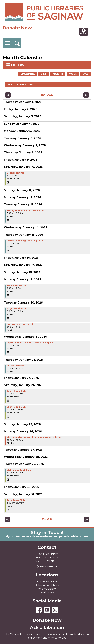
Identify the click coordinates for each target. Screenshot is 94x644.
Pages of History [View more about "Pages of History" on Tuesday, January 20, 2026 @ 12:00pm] (16, 309)
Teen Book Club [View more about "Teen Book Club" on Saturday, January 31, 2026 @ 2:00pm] (16, 500)
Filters (18, 65)
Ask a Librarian (47, 627)
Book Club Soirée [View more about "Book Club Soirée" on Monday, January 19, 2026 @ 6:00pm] (17, 286)
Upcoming (28, 74)
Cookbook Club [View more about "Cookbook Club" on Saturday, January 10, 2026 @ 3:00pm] (15, 173)
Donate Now (17, 28)
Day (85, 74)
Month (58, 74)
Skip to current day (20, 84)
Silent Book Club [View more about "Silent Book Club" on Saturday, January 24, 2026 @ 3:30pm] (16, 391)
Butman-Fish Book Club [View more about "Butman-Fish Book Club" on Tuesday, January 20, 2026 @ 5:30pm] (20, 324)
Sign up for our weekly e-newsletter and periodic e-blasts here (47, 536)
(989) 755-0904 (47, 566)
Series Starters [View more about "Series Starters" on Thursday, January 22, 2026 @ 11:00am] (15, 366)
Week (73, 74)
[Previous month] (8, 95)
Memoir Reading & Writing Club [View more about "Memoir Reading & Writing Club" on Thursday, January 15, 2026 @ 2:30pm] (25, 241)
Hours (84, 32)
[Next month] (86, 95)
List (44, 74)
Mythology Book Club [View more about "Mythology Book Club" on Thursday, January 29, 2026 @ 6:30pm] (19, 470)
